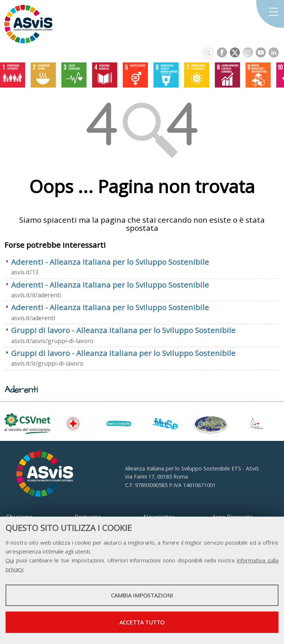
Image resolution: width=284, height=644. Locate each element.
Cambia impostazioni (142, 595)
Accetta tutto (142, 622)
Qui (10, 560)
